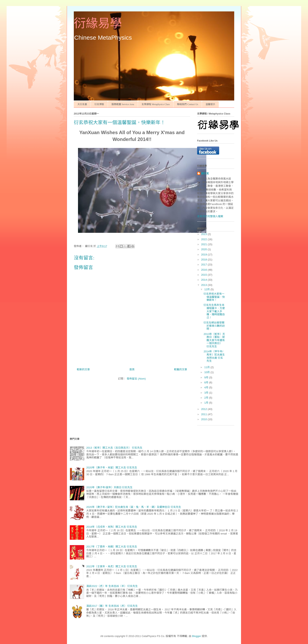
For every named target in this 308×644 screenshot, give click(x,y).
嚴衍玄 (205, 173)
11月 (207, 367)
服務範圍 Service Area (123, 104)
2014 (204, 280)
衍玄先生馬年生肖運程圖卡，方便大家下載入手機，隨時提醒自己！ (214, 311)
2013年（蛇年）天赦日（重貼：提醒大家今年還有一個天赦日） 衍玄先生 (214, 340)
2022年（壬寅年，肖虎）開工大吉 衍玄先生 (112, 566)
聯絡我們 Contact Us (188, 104)
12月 (207, 289)
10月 (207, 372)
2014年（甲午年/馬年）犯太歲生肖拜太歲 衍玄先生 (214, 356)
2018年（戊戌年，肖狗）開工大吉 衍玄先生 (112, 527)
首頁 (132, 369)
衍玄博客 (99, 104)
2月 (207, 398)
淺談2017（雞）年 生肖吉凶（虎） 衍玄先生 (112, 606)
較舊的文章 (181, 369)
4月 (207, 387)
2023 (204, 234)
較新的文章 (83, 369)
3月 (207, 393)
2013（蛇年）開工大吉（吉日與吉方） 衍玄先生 (114, 448)
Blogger (197, 636)
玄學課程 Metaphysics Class (156, 104)
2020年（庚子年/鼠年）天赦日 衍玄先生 (109, 487)
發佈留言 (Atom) (136, 379)
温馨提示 (210, 104)
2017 (204, 265)
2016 (204, 270)
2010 (204, 419)
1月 (207, 403)
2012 (204, 409)
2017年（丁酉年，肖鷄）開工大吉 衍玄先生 (112, 547)
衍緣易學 (98, 23)
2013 (204, 285)
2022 (204, 239)
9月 (207, 377)
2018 (204, 260)
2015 (204, 275)
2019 (204, 255)
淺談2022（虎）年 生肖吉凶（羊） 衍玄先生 (112, 586)
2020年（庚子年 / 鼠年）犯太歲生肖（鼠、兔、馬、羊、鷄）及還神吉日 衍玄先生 (134, 507)
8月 (207, 382)
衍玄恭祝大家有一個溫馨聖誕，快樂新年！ (214, 297)
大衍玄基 (82, 104)
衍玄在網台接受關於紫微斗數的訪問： (214, 326)
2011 (204, 414)
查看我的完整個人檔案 (210, 216)
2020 (204, 249)
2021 (204, 244)
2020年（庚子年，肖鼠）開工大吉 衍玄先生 (112, 468)
